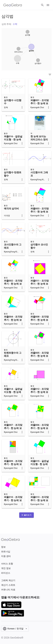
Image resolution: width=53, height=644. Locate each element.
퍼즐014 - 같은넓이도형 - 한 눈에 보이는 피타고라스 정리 (13, 394)
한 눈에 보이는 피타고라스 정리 (39, 138)
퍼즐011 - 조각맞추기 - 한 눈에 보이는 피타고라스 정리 (40, 285)
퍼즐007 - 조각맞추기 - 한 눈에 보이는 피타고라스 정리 (13, 430)
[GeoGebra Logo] (13, 5)
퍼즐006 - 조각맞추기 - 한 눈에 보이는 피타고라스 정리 (40, 430)
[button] (26, 515)
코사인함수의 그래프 (13, 246)
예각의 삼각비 (11, 209)
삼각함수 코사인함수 (39, 246)
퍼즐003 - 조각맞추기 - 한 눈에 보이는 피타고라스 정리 (40, 213)
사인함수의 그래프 (39, 174)
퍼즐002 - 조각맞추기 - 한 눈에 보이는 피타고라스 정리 (13, 285)
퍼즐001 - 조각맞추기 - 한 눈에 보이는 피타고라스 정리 (40, 105)
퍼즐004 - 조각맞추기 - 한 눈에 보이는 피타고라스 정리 (13, 321)
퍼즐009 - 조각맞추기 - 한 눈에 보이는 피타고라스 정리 (13, 466)
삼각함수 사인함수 (13, 102)
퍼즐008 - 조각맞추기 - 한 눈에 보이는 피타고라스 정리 (40, 321)
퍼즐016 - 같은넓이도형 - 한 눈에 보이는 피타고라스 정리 (13, 141)
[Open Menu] (48, 5)
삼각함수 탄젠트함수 (13, 174)
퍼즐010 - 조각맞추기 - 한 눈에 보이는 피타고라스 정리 (13, 502)
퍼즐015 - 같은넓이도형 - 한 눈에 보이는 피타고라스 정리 (40, 466)
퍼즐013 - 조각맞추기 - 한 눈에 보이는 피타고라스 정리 (40, 502)
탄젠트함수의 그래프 (13, 354)
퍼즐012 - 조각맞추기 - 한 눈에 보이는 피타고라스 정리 (40, 394)
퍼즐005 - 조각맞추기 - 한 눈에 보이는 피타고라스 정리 (40, 358)
